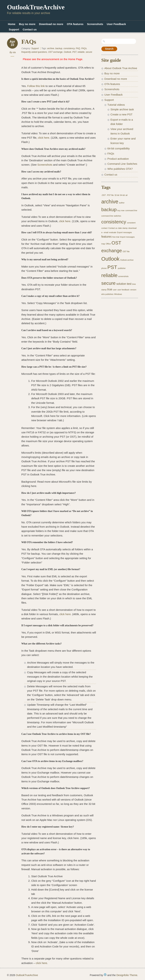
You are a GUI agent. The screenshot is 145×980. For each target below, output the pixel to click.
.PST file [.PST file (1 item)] (110, 195)
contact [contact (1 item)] (104, 228)
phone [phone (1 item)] (104, 268)
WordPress (105, 975)
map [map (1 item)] (103, 244)
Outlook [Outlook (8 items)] (110, 259)
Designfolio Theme (127, 975)
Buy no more (27, 24)
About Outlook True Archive (121, 68)
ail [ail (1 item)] (127, 195)
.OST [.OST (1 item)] (104, 195)
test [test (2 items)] (129, 284)
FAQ (78, 48)
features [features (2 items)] (107, 237)
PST (74, 52)
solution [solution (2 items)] (121, 284)
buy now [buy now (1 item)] (121, 210)
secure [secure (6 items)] (108, 283)
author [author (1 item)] (122, 203)
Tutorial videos (116, 105)
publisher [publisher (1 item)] (122, 268)
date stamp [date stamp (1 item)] (123, 228)
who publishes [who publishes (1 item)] (107, 294)
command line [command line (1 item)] (131, 210)
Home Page (75, 59)
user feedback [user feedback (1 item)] (123, 290)
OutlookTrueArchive (36, 7)
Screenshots (95, 24)
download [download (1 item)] (132, 228)
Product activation (118, 159)
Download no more (51, 24)
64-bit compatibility (119, 148)
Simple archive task (122, 109)
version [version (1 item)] (133, 290)
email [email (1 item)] (106, 232)
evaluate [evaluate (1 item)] (113, 232)
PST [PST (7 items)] (112, 267)
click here (44, 138)
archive (51, 48)
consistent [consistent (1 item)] (131, 223)
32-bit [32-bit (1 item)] (117, 195)
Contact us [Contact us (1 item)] (113, 228)
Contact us (30, 29)
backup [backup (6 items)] (109, 210)
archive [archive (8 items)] (110, 202)
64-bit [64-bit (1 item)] (122, 195)
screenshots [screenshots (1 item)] (123, 276)
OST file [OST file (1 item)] (126, 251)
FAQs (29, 42)
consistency (69, 48)
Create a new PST (122, 114)
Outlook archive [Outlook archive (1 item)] (127, 260)
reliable (81, 52)
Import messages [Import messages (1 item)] (127, 237)
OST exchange (55, 52)
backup (59, 48)
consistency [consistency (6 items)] (114, 222)
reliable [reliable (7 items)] (109, 275)
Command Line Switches (122, 164)
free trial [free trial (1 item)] (116, 237)
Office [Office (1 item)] (108, 244)
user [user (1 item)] (115, 290)
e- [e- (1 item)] (102, 232)
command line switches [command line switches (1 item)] (111, 216)
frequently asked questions (34, 52)
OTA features (75, 24)
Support (14, 29)
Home (12, 24)
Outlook (67, 52)
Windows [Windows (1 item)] (118, 294)
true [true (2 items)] (110, 289)
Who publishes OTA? (120, 169)
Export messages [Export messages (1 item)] (124, 232)
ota (14, 52)
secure (89, 52)
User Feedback (116, 24)
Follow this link (36, 86)
